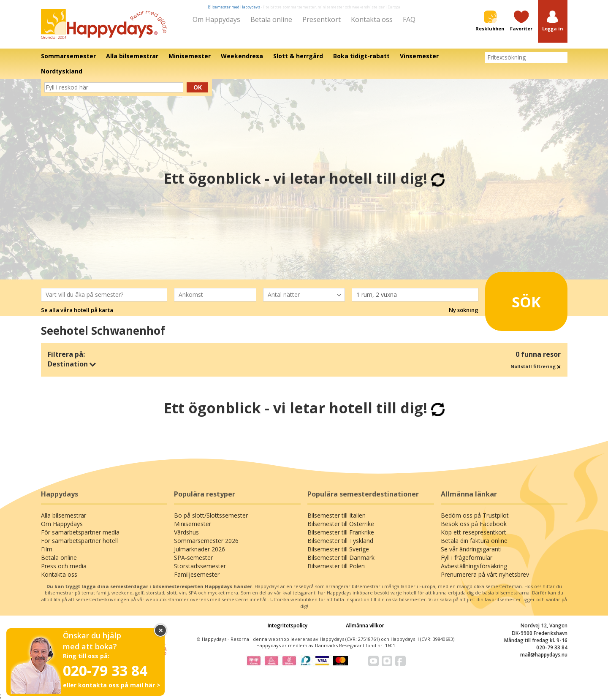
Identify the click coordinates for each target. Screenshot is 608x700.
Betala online (271, 19)
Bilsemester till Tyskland (340, 541)
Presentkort (322, 19)
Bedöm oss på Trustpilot (475, 515)
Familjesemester (197, 574)
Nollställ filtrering (536, 366)
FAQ (409, 19)
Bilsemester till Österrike (341, 524)
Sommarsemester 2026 (206, 541)
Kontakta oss (372, 19)
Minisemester (193, 524)
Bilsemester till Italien (337, 515)
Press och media (64, 566)
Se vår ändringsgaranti (471, 549)
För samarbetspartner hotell (79, 541)
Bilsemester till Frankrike (341, 532)
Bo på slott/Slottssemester (211, 515)
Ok (198, 87)
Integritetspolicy (288, 625)
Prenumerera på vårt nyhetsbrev (485, 574)
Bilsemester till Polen (336, 566)
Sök (515, 298)
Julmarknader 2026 (199, 549)
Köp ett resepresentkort (474, 532)
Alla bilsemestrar (64, 515)
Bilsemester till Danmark (341, 558)
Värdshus (186, 532)
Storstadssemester (200, 566)
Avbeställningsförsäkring (474, 566)
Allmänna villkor (365, 625)
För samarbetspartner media (80, 532)
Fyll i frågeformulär (467, 558)
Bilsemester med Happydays (234, 7)
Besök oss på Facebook (474, 524)
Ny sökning (464, 310)
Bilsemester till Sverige (338, 549)
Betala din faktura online (474, 541)
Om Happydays (216, 19)
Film (47, 549)
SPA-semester (193, 558)
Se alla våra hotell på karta (77, 310)
